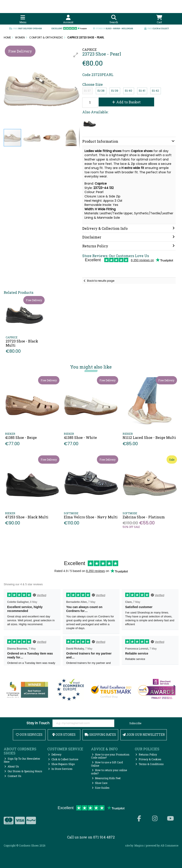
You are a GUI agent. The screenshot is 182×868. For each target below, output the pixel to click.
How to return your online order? (109, 772)
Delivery (55, 754)
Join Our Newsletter (144, 735)
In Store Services (60, 769)
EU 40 (129, 91)
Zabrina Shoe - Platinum (144, 517)
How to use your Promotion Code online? (110, 756)
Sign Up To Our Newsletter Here (22, 760)
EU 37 (87, 91)
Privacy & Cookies (148, 759)
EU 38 (101, 91)
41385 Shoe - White (80, 437)
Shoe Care (100, 783)
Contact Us (13, 776)
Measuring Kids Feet (106, 778)
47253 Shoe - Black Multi (27, 517)
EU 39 (115, 91)
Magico (139, 845)
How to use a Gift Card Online (107, 764)
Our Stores (64, 735)
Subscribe (135, 723)
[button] (76, 55)
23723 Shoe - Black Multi (22, 343)
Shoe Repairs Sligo (61, 764)
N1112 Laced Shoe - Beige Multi (149, 437)
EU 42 (155, 91)
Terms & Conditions (150, 764)
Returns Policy (146, 754)
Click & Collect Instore (63, 759)
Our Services (29, 735)
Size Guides (101, 788)
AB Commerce (169, 845)
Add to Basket (126, 102)
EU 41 (142, 91)
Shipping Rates (100, 735)
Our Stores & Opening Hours (23, 771)
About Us (12, 766)
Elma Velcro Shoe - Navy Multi (91, 517)
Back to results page (101, 281)
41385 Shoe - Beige (21, 437)
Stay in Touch (38, 723)
